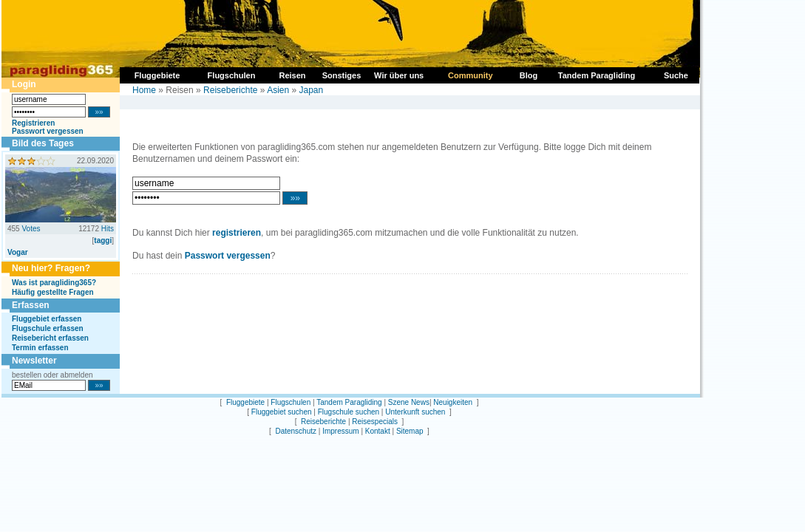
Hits (108, 229)
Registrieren (33, 123)
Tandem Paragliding (349, 402)
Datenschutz (296, 431)
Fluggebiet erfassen (47, 319)
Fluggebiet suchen (282, 412)
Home (144, 90)
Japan (312, 90)
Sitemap (410, 431)
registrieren (237, 233)
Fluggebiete (245, 402)
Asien (278, 90)
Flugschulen (291, 402)
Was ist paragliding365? (54, 283)
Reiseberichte (230, 90)
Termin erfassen (40, 348)
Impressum (340, 431)
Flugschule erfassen (48, 328)
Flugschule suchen (349, 412)
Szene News (409, 402)
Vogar (18, 252)
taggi (103, 241)
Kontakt (378, 431)
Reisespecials (375, 422)
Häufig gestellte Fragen (53, 292)
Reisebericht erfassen (50, 338)
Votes (31, 229)
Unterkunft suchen (415, 412)
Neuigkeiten (453, 402)
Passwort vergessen (48, 131)
